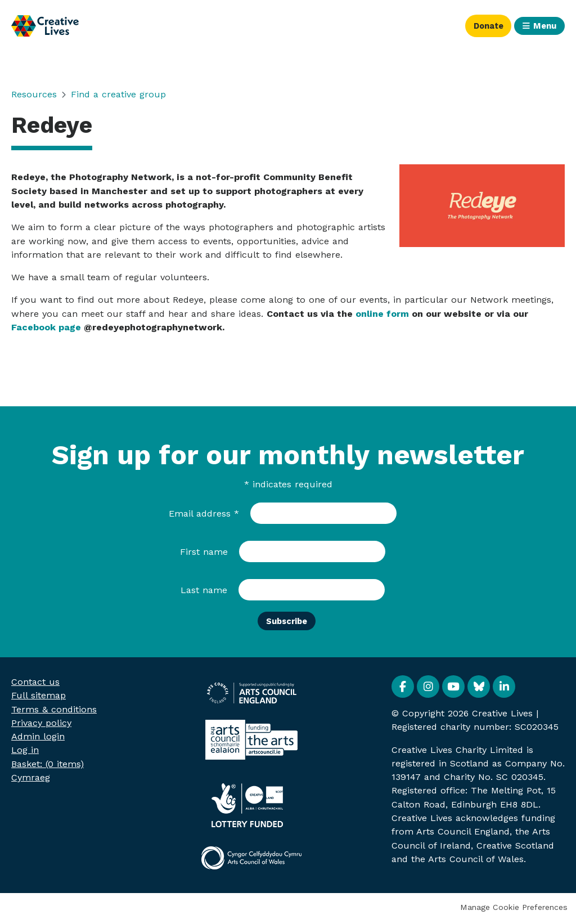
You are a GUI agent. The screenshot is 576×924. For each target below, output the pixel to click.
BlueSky (479, 689)
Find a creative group (118, 94)
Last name (204, 590)
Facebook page (46, 327)
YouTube (453, 689)
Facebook (403, 689)
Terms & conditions (54, 711)
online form (382, 314)
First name (204, 552)
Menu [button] (543, 26)
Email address (204, 513)
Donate (481, 26)
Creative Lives (45, 26)
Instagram (428, 689)
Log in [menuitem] (25, 752)
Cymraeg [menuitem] (31, 780)
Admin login (38, 739)
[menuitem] (48, 766)
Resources (34, 94)
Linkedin (504, 689)
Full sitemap (39, 698)
